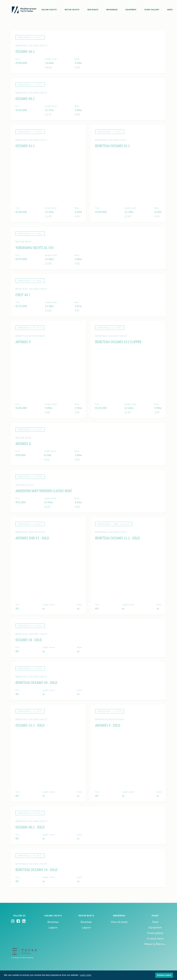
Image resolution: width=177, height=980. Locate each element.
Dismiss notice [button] (164, 975)
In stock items (155, 938)
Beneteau (53, 922)
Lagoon (53, 927)
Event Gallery (152, 10)
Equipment (131, 10)
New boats (93, 10)
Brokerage (112, 10)
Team (155, 922)
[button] (49, 10)
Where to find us (154, 944)
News (170, 10)
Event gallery (155, 933)
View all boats (119, 922)
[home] (24, 10)
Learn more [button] (86, 975)
